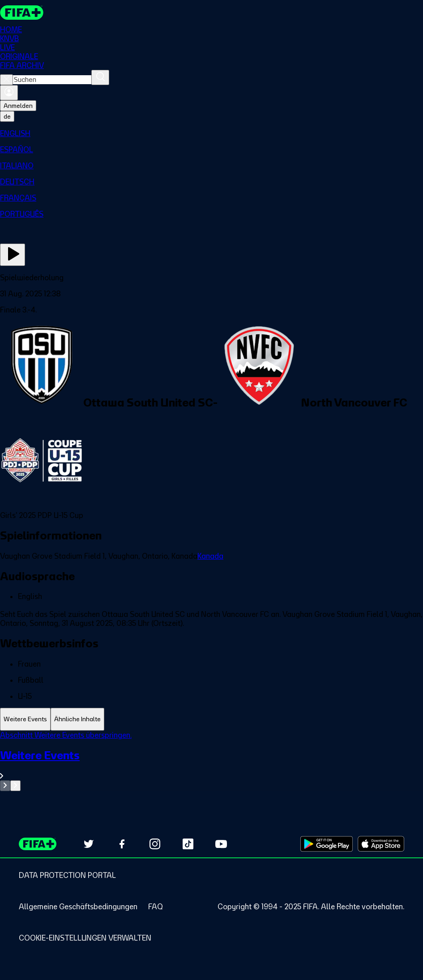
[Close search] (6, 80)
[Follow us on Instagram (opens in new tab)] (155, 844)
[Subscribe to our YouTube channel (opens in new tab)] (221, 844)
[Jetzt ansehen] (13, 255)
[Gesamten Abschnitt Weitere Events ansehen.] (211, 764)
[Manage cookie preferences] (85, 938)
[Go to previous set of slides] (5, 786)
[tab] (25, 719)
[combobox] (52, 80)
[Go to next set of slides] (15, 786)
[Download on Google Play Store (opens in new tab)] (327, 844)
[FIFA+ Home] (22, 13)
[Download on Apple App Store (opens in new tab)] (381, 844)
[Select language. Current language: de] (7, 116)
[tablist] (211, 719)
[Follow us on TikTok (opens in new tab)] (188, 844)
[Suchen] (100, 77)
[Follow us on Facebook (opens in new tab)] (122, 844)
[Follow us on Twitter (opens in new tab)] (89, 844)
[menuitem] (211, 133)
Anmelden (18, 106)
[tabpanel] (211, 761)
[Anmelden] (9, 93)
